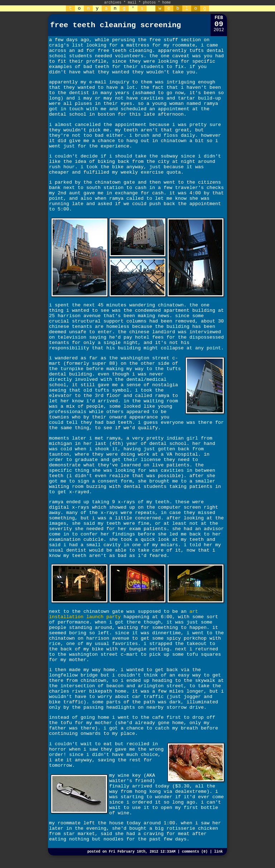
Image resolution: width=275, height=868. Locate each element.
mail (132, 3)
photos (149, 3)
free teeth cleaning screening (115, 25)
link (218, 852)
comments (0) (195, 852)
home (167, 3)
